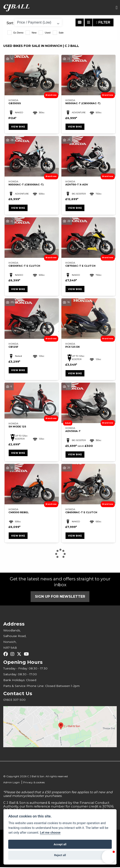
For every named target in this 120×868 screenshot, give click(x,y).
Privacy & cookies (34, 783)
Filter (103, 22)
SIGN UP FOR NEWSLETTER (60, 598)
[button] (109, 857)
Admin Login (12, 783)
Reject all (60, 855)
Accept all (60, 844)
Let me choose (50, 833)
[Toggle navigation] (117, 8)
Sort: (10, 23)
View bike (18, 127)
